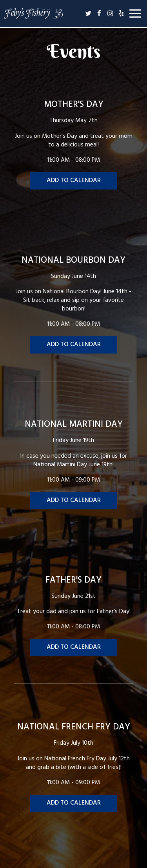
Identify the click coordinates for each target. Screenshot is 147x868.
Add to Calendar (74, 181)
